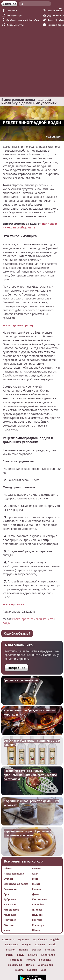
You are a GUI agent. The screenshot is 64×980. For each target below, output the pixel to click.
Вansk (52, 944)
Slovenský (45, 960)
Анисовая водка (14, 874)
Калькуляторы (12, 15)
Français (50, 950)
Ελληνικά (40, 944)
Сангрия (37, 920)
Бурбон (8, 879)
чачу (31, 227)
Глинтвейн (11, 889)
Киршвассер (11, 910)
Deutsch (37, 950)
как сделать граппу (20, 325)
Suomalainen (45, 965)
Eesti (44, 970)
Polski (10, 955)
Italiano (24, 950)
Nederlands (48, 955)
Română (31, 960)
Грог (7, 894)
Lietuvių (33, 955)
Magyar (27, 944)
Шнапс (36, 930)
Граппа (36, 889)
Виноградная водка (16, 884)
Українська (40, 940)
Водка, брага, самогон (27, 619)
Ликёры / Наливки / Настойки (20, 20)
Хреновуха (39, 925)
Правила (24, 940)
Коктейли (10, 10)
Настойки (10, 920)
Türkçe (30, 965)
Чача (7, 930)
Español (11, 950)
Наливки (38, 915)
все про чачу (15, 604)
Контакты (8, 940)
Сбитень (9, 925)
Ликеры (37, 910)
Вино (35, 879)
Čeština (19, 970)
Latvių (21, 955)
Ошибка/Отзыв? (17, 633)
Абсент (8, 868)
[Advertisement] (32, 60)
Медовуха (10, 915)
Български (12, 944)
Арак (35, 874)
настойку (20, 227)
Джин (36, 894)
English (55, 940)
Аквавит (37, 868)
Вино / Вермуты (13, 25)
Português (16, 960)
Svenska (32, 970)
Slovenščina (15, 965)
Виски (36, 884)
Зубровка (10, 899)
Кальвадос (10, 904)
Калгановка (39, 899)
